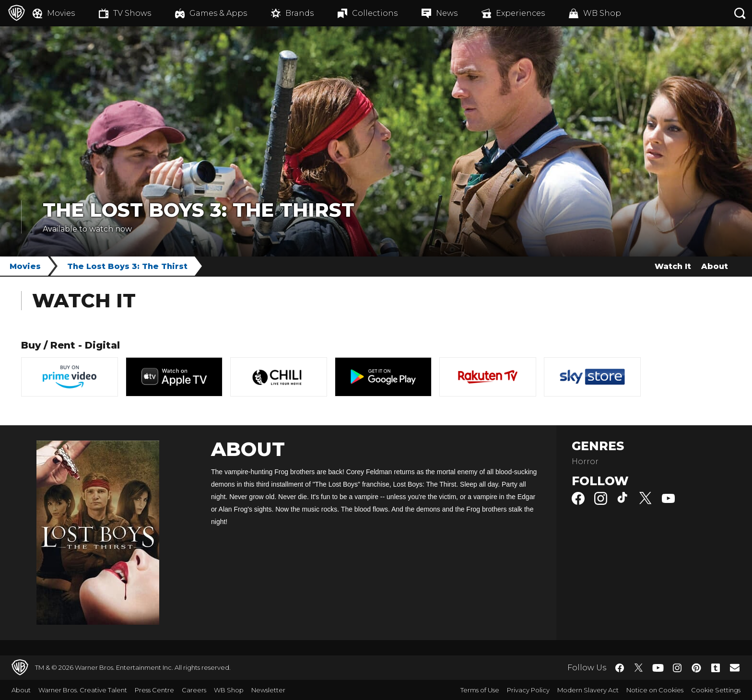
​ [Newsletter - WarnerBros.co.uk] (735, 667)
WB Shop (229, 690)
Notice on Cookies (655, 690)
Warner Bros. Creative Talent (83, 690)
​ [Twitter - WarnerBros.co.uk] (639, 668)
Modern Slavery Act (588, 690)
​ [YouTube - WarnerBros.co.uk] (658, 668)
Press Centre (154, 690)
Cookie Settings (716, 690)
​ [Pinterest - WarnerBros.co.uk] (696, 668)
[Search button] (740, 13)
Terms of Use (480, 690)
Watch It (673, 266)
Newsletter (268, 690)
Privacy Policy (528, 690)
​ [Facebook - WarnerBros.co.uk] (620, 668)
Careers (194, 690)
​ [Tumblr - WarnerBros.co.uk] (716, 668)
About (715, 266)
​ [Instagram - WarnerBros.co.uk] (677, 668)
